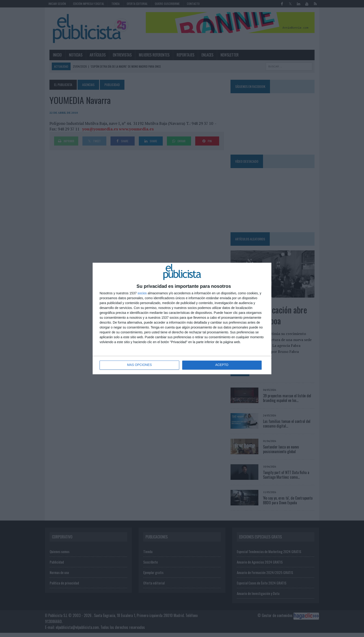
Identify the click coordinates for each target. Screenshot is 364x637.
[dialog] (182, 318)
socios (142, 293)
